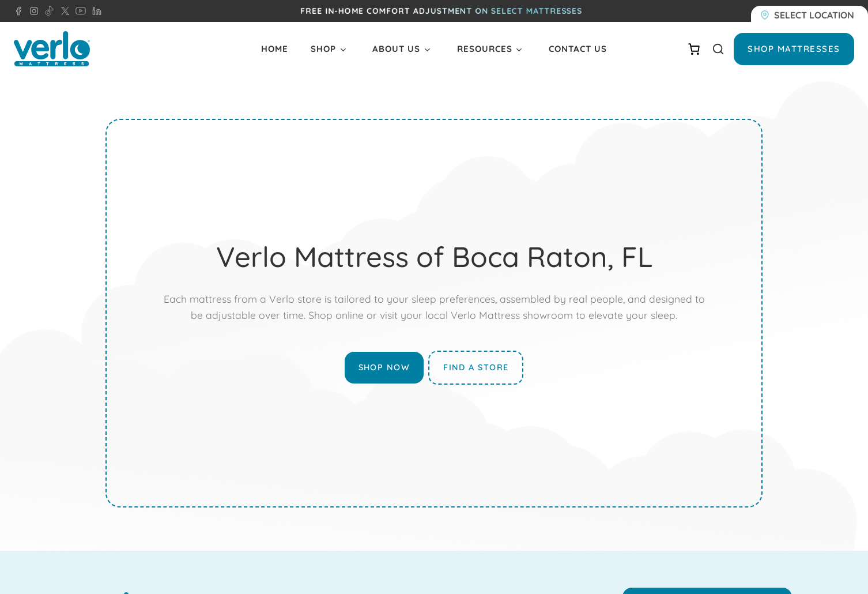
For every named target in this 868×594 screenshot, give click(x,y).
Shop (323, 49)
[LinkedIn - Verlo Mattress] (95, 11)
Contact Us (578, 49)
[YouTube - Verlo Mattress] (78, 11)
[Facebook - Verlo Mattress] (18, 11)
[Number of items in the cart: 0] (694, 49)
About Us (396, 49)
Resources (485, 49)
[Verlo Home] (52, 49)
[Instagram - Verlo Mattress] (32, 11)
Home (275, 49)
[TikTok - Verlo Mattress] (47, 11)
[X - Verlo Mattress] (63, 11)
